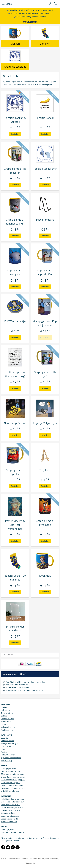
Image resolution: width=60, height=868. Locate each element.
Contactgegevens (8, 829)
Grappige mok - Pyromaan (45, 523)
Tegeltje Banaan (45, 118)
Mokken (15, 44)
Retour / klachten (8, 755)
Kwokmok (45, 576)
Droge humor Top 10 (9, 819)
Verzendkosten (7, 741)
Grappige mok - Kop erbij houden (45, 323)
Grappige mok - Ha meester (15, 171)
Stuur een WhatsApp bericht (13, 832)
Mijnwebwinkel (30, 863)
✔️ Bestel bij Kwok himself (18, 10)
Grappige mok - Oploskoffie (45, 272)
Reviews (5, 752)
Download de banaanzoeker (13, 788)
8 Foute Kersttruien (9, 822)
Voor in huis (6, 721)
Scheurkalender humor (11, 805)
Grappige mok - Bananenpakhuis (15, 222)
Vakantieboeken (8, 727)
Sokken (4, 716)
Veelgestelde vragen (10, 743)
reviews (25, 687)
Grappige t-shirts (8, 813)
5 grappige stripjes (9, 768)
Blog (3, 749)
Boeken (4, 707)
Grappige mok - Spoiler (15, 472)
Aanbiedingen (7, 730)
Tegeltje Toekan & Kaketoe (15, 120)
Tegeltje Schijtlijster (45, 169)
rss (31, 859)
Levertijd (5, 738)
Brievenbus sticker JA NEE (11, 810)
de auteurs (23, 685)
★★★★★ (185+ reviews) (41, 10)
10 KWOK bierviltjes (15, 321)
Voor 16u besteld (13, 682)
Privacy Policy (7, 761)
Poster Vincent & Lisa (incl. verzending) (15, 525)
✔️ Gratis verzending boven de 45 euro (30, 17)
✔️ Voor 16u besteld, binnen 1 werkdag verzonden (29, 13)
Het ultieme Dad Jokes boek (12, 799)
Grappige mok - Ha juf (45, 374)
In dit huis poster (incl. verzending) (15, 374)
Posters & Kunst (8, 719)
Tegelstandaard (45, 220)
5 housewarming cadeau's (12, 807)
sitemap (25, 859)
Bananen (45, 44)
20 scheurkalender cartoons (13, 774)
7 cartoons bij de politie (11, 783)
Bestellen (15, 134)
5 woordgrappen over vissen (13, 777)
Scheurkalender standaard (15, 629)
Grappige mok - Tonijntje (15, 272)
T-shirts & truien (8, 713)
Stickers (4, 724)
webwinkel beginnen (41, 859)
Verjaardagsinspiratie (10, 816)
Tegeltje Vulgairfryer (45, 423)
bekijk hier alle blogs (12, 791)
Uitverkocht (45, 337)
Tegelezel (45, 470)
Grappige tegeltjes (15, 67)
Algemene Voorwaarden (11, 758)
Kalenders (5, 710)
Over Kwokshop (8, 746)
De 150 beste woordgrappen (13, 780)
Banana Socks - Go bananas (15, 578)
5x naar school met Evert (11, 771)
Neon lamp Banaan (15, 423)
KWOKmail (14, 841)
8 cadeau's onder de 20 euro (13, 802)
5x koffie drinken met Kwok (12, 785)
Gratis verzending (13, 690)
